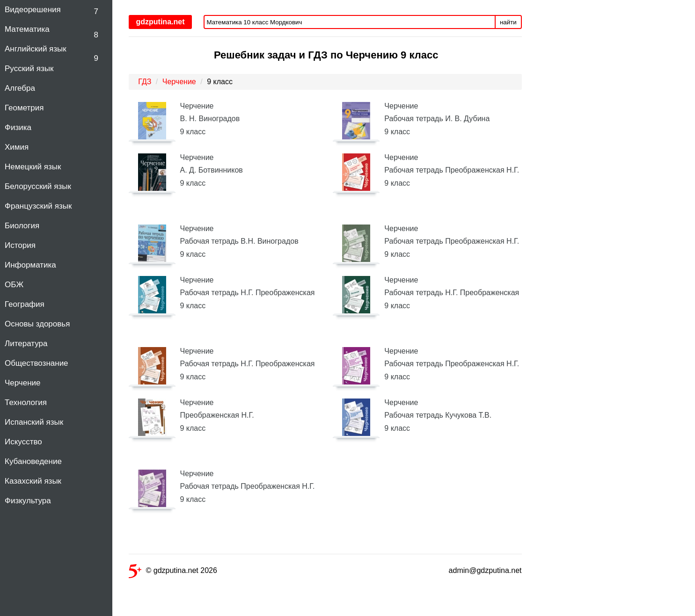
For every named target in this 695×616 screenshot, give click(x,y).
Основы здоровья (37, 324)
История (20, 245)
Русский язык (29, 69)
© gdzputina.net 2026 (173, 572)
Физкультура (28, 501)
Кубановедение (33, 461)
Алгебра (20, 88)
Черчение (23, 383)
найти (508, 22)
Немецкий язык (33, 167)
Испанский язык (34, 422)
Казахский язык (33, 481)
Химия (17, 147)
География (25, 304)
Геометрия (24, 108)
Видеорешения (33, 10)
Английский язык (36, 49)
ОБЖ (14, 285)
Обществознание (37, 363)
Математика (27, 29)
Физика (18, 127)
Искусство (23, 442)
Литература (26, 344)
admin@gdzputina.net (485, 570)
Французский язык (38, 206)
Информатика (30, 265)
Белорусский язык (38, 186)
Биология (22, 226)
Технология (26, 402)
